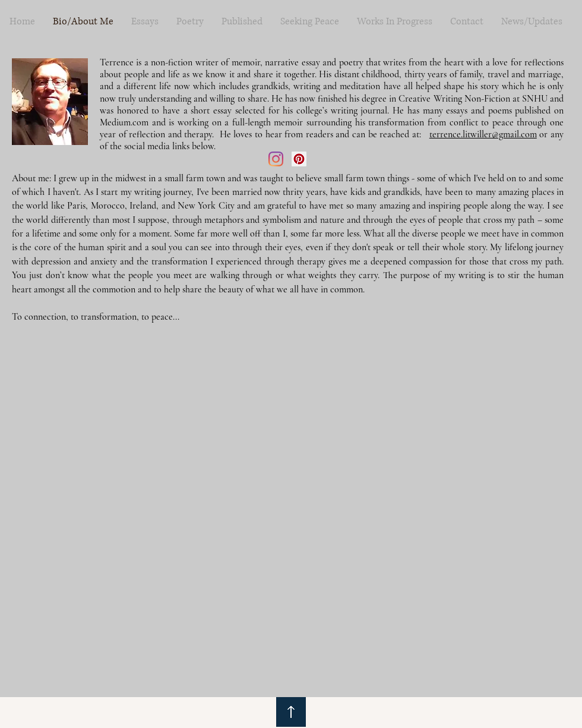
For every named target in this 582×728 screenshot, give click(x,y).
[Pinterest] (299, 159)
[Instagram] (276, 159)
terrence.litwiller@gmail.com (483, 134)
